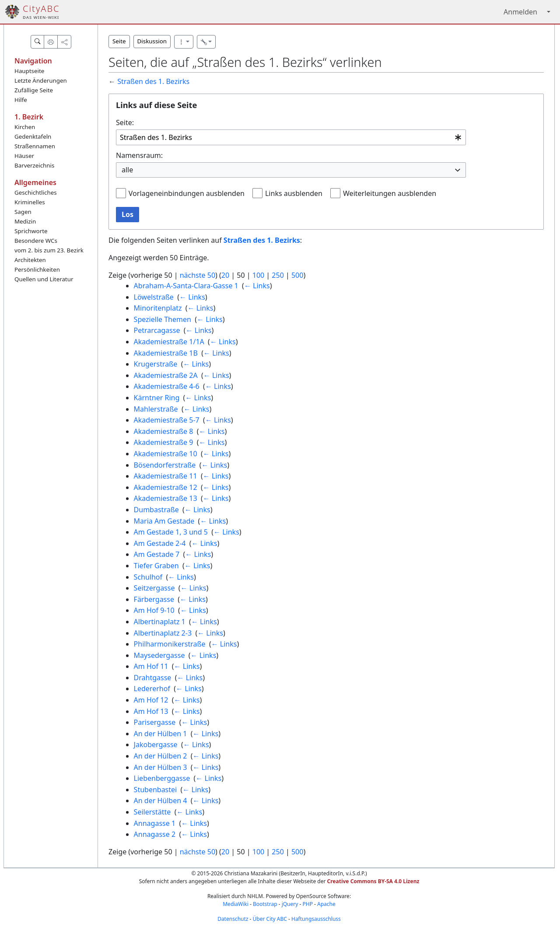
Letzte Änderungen (41, 80)
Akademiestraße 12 (166, 487)
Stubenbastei (156, 790)
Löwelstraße (154, 297)
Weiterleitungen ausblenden (390, 193)
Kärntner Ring (157, 398)
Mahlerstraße (156, 409)
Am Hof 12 (151, 700)
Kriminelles (30, 202)
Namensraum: (139, 155)
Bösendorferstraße (165, 465)
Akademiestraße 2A (166, 375)
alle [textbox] (127, 170)
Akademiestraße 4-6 (167, 386)
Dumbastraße (156, 510)
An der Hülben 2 (161, 756)
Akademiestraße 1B (166, 353)
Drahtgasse (153, 678)
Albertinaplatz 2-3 (163, 633)
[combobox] (291, 138)
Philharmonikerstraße (170, 644)
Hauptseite (29, 71)
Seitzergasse (154, 588)
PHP (307, 904)
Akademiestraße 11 (166, 476)
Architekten (30, 260)
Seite (119, 41)
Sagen (23, 212)
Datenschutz (233, 919)
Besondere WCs (36, 241)
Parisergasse (155, 722)
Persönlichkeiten (37, 269)
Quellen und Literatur (44, 279)
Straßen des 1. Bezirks (153, 81)
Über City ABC (270, 919)
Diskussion (152, 41)
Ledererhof (152, 689)
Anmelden (520, 12)
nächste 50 (198, 275)
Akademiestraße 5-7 (167, 420)
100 (258, 275)
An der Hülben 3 (161, 767)
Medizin (25, 221)
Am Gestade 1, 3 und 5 (171, 532)
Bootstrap (265, 904)
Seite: (125, 122)
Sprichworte (31, 231)
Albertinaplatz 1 (160, 622)
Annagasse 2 (155, 834)
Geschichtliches (36, 192)
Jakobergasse (156, 745)
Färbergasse (154, 599)
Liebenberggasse (162, 778)
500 (297, 275)
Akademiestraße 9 (164, 442)
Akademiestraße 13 (166, 498)
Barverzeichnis (34, 165)
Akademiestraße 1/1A (169, 342)
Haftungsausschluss (316, 919)
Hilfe (21, 100)
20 (225, 275)
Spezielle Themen (163, 319)
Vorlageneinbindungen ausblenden (187, 193)
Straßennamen (35, 146)
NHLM (255, 896)
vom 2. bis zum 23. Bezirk (49, 250)
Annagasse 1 (155, 823)
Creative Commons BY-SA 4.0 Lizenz (373, 881)
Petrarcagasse (157, 330)
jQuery (290, 904)
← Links (257, 286)
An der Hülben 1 (161, 734)
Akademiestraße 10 (166, 454)
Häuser (24, 156)
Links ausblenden (294, 193)
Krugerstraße (156, 364)
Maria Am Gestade (164, 521)
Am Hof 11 (151, 666)
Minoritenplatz (158, 308)
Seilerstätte (152, 812)
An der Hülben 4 (161, 801)
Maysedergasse (159, 655)
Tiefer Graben (156, 566)
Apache (326, 904)
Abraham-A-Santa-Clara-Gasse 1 (186, 286)
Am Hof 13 (151, 711)
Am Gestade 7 (157, 554)
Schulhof (148, 577)
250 (278, 275)
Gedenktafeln (33, 136)
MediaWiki (236, 904)
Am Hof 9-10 (154, 610)
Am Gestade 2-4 (160, 543)
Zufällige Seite (34, 90)
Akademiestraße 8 (164, 431)
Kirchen (25, 127)
